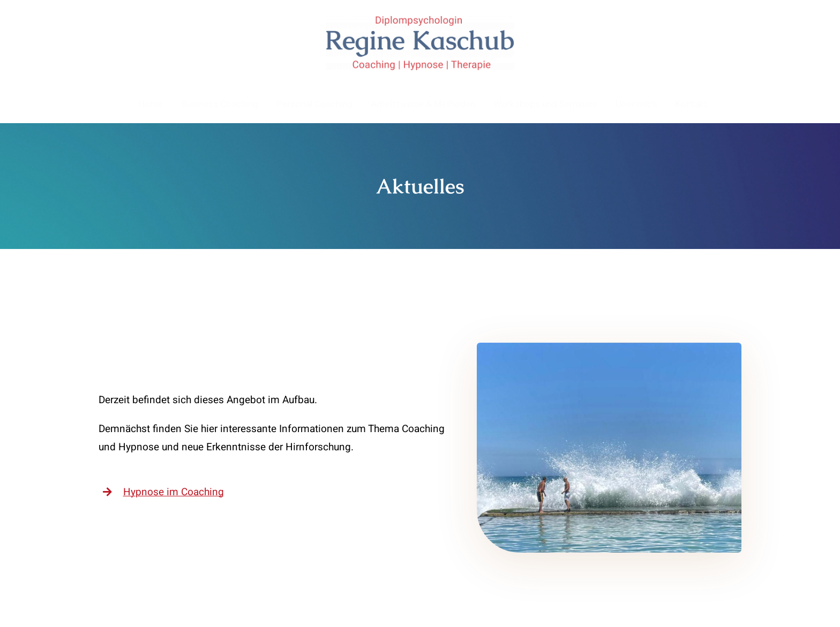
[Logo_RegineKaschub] (420, 21)
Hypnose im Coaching (174, 492)
